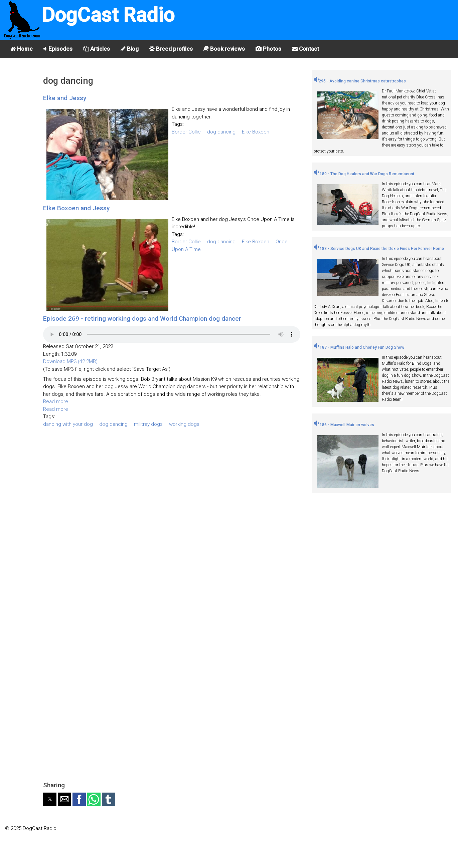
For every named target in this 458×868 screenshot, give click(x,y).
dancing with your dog (68, 424)
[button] (50, 799)
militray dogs (148, 424)
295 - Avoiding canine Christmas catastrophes (360, 81)
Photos (268, 49)
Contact (306, 49)
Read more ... (58, 401)
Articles (97, 49)
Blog (130, 49)
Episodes (58, 49)
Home (22, 49)
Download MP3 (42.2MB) (70, 361)
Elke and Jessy (65, 98)
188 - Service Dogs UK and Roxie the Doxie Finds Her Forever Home (379, 249)
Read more (56, 409)
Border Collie (186, 132)
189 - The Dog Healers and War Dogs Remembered (364, 174)
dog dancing (221, 132)
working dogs (184, 424)
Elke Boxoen (256, 132)
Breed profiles (171, 49)
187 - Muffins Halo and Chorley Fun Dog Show (359, 347)
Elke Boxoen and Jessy (76, 208)
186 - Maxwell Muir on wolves (344, 425)
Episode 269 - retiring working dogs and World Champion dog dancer (142, 319)
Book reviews (224, 49)
